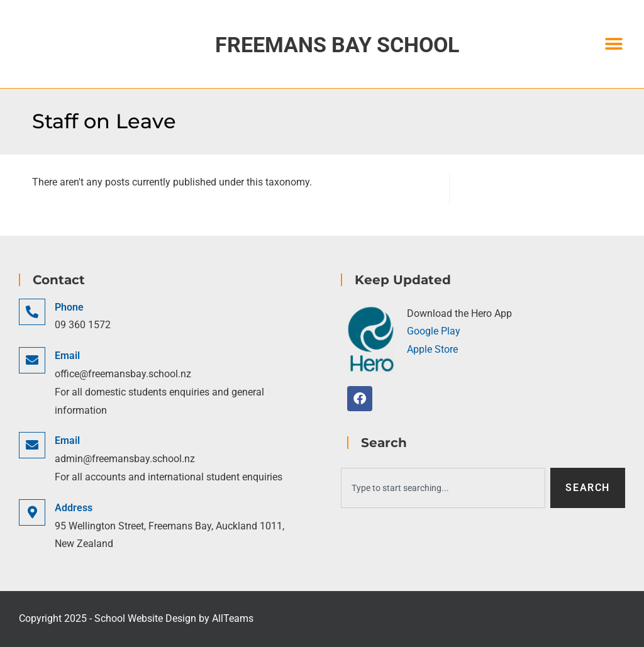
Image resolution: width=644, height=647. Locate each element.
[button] (614, 44)
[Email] (32, 360)
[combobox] (443, 488)
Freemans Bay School (337, 44)
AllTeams (233, 618)
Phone (69, 307)
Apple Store (432, 349)
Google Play (434, 331)
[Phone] (32, 312)
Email (67, 356)
